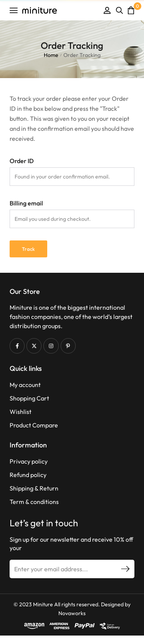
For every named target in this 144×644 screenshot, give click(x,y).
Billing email (26, 203)
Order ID (22, 161)
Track (28, 249)
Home (51, 55)
